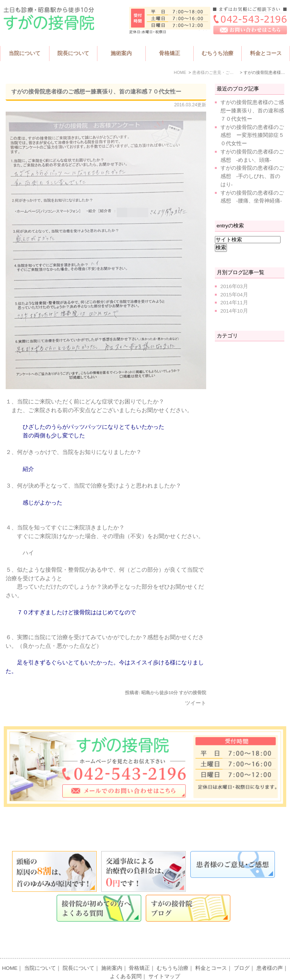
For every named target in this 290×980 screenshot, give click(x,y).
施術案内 (112, 953)
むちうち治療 (173, 953)
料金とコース (211, 953)
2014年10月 (234, 311)
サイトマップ (164, 962)
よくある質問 (126, 962)
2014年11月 (234, 303)
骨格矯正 (139, 953)
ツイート (196, 703)
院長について (79, 953)
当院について (40, 953)
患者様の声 (270, 953)
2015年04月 (234, 295)
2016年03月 (234, 286)
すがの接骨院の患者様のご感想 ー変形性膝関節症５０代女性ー (252, 136)
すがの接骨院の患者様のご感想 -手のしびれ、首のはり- (252, 176)
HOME (10, 953)
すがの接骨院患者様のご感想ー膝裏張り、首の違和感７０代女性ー (96, 91)
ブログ (242, 953)
